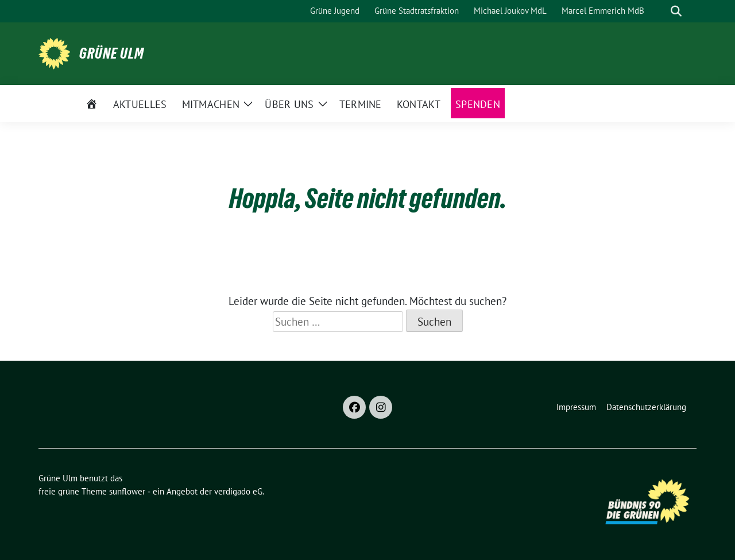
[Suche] (660, 11)
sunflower (127, 491)
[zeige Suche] (676, 11)
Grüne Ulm (112, 53)
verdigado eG (238, 491)
